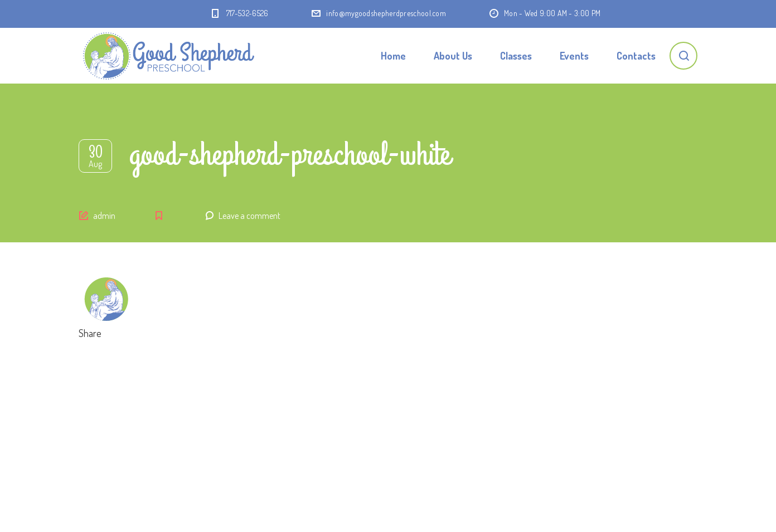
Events (574, 56)
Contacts (636, 56)
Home (393, 56)
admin (104, 216)
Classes (516, 56)
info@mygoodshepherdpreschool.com (386, 13)
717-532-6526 (248, 13)
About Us (453, 56)
